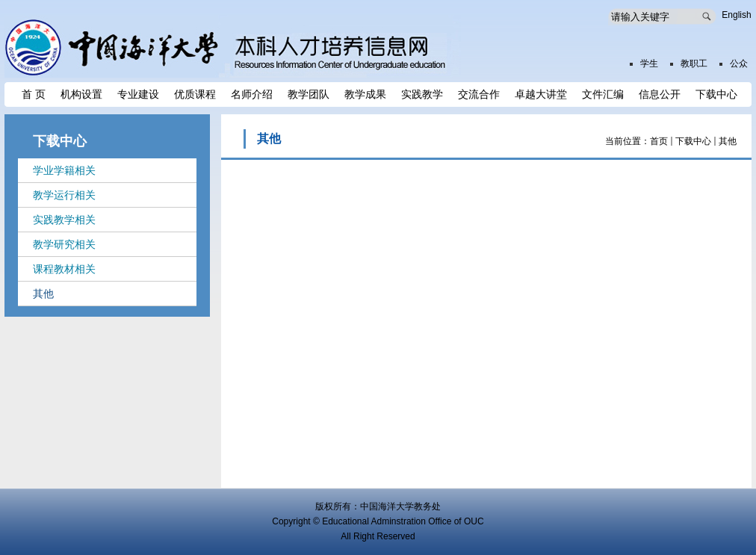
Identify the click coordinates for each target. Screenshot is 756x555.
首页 (659, 141)
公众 (739, 63)
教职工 (694, 63)
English (736, 15)
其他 (728, 141)
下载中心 (693, 141)
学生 (649, 63)
